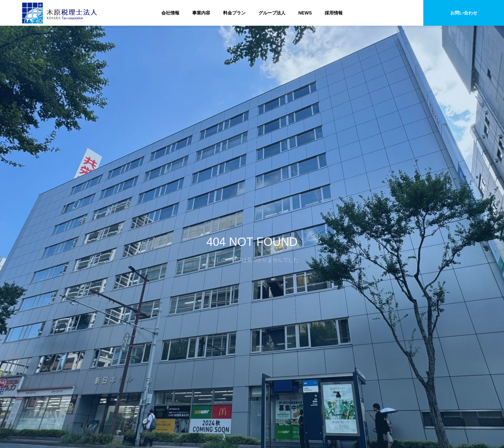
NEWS (305, 13)
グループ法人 (272, 13)
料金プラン (234, 13)
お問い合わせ (464, 13)
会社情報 (170, 13)
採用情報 (334, 13)
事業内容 (201, 13)
